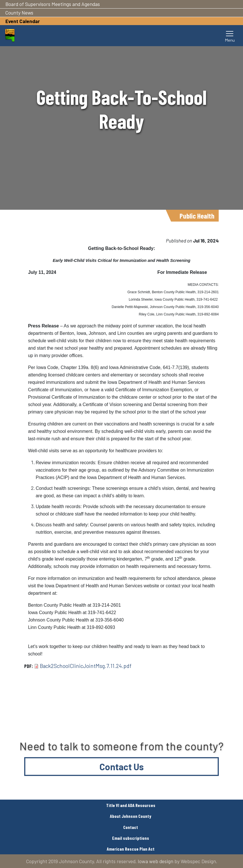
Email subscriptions (131, 838)
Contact (131, 827)
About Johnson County (131, 816)
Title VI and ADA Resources (131, 805)
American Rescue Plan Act (131, 849)
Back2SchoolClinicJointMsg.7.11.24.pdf (86, 666)
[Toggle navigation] (230, 36)
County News (19, 13)
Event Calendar (23, 21)
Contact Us (122, 767)
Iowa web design (156, 861)
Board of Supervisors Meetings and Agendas (53, 4)
